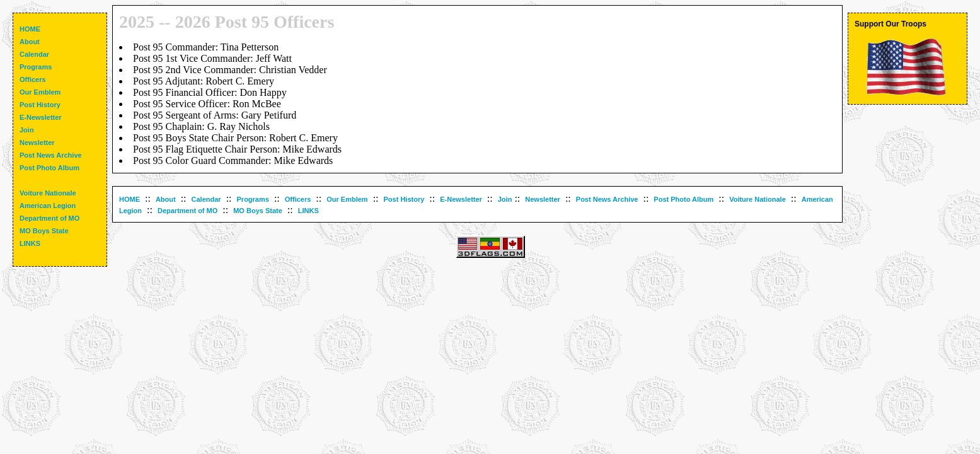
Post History (404, 199)
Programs (253, 199)
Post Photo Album (683, 199)
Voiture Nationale (758, 199)
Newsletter (543, 199)
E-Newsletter (461, 199)
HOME (130, 199)
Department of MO (187, 211)
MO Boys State (258, 211)
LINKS (308, 211)
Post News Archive (607, 199)
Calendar (206, 199)
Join (505, 199)
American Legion (48, 206)
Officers (298, 199)
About (166, 199)
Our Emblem (347, 199)
